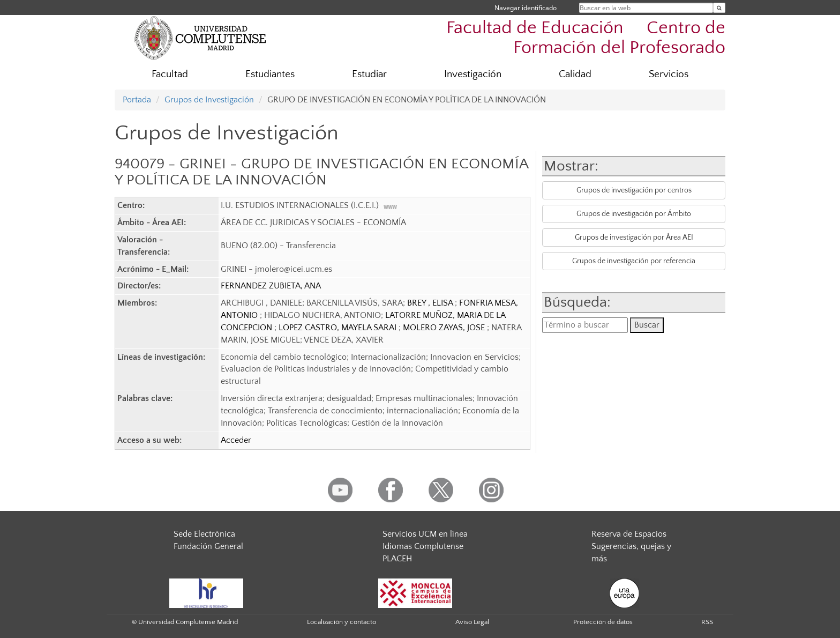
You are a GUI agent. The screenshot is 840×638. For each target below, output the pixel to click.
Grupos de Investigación (209, 100)
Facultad (170, 74)
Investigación (473, 74)
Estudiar (369, 74)
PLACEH (397, 559)
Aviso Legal (472, 622)
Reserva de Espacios (629, 534)
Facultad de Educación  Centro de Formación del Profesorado (586, 38)
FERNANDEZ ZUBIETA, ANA (271, 286)
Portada (137, 100)
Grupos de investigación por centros (634, 190)
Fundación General (208, 546)
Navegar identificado (526, 8)
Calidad (575, 74)
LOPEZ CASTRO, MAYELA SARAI (339, 328)
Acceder (236, 440)
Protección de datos (603, 622)
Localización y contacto (342, 622)
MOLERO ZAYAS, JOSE (445, 328)
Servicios (669, 74)
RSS (707, 622)
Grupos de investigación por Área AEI (634, 238)
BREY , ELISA (431, 303)
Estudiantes (270, 74)
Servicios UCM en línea (425, 534)
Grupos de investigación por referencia (634, 261)
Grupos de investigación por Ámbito (634, 214)
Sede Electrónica (204, 534)
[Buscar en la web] (719, 8)
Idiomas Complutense (423, 546)
